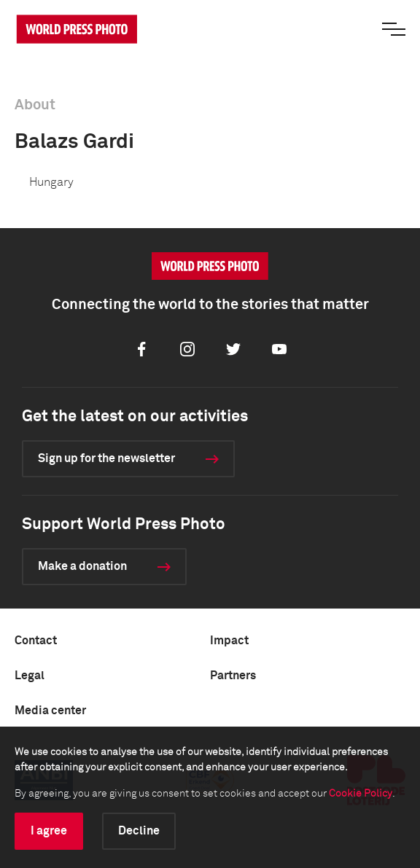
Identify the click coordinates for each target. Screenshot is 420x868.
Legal (30, 676)
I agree (49, 831)
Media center (50, 711)
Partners (233, 676)
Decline (139, 831)
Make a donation (82, 566)
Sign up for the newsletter (106, 458)
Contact (36, 641)
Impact (229, 641)
